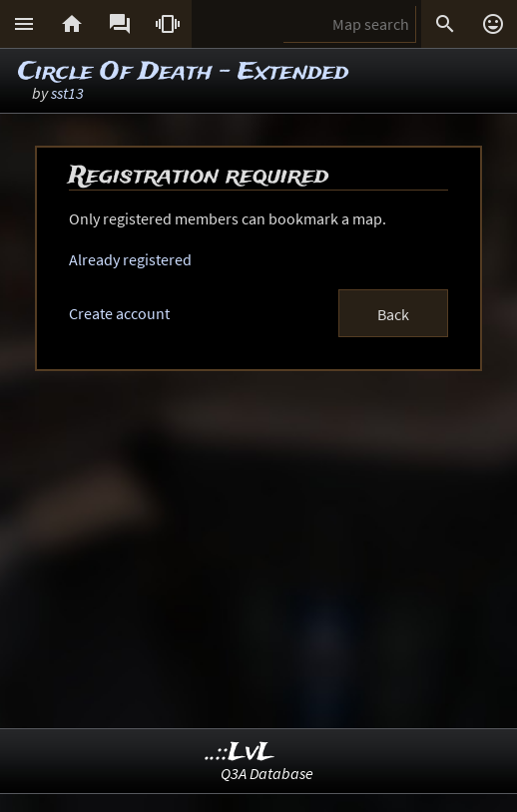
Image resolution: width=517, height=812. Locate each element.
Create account (119, 313)
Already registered (130, 259)
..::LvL (240, 753)
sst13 (67, 93)
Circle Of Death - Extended (183, 72)
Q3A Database (267, 773)
